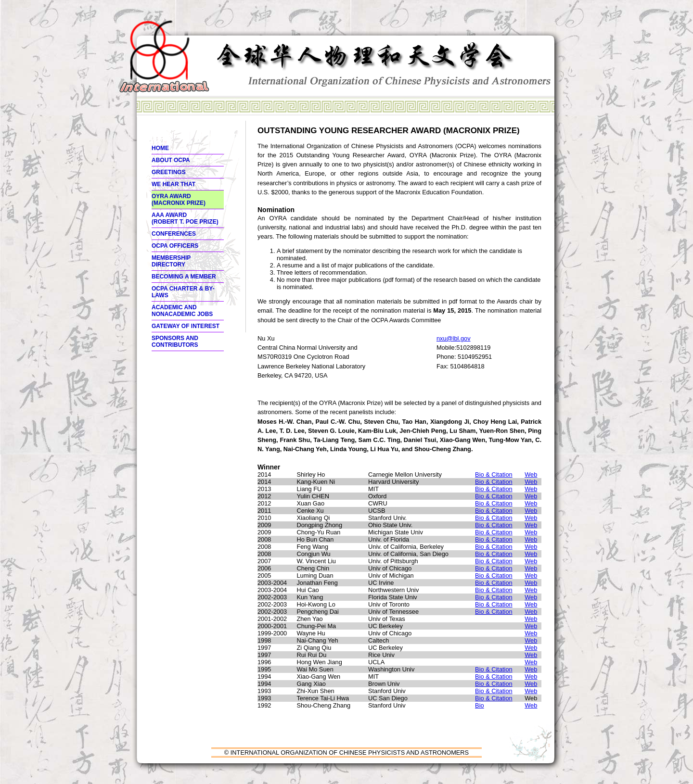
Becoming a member (184, 277)
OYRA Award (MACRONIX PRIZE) (179, 200)
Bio (480, 705)
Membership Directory (171, 261)
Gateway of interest (186, 326)
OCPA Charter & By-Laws (183, 292)
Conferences (174, 234)
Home (160, 148)
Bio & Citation (494, 474)
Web (531, 474)
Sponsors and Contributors (175, 341)
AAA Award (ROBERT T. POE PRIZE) (185, 218)
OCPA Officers (175, 246)
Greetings (169, 172)
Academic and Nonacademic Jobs (182, 311)
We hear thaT (173, 184)
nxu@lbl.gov (454, 338)
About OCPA (171, 160)
